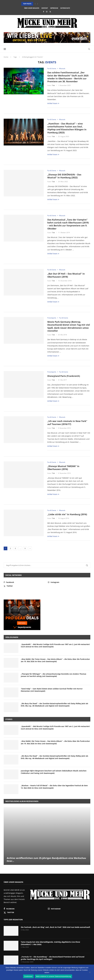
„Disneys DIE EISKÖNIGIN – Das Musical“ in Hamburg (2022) (64, 176)
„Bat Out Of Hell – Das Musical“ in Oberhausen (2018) (66, 275)
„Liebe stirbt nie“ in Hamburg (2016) (67, 514)
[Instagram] (47, 12)
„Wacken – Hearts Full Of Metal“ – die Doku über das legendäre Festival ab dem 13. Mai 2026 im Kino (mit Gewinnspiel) (54, 787)
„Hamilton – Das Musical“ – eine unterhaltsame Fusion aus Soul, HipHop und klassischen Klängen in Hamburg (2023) (67, 128)
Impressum (54, 8)
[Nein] (90, 973)
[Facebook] (44, 12)
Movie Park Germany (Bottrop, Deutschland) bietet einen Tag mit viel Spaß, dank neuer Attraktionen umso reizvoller (69, 326)
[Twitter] (50, 12)
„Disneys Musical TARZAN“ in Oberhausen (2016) (63, 468)
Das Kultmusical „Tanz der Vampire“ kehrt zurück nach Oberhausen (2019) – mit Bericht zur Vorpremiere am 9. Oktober (68, 224)
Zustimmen (28, 976)
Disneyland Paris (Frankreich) (64, 376)
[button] (35, 4)
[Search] (89, 49)
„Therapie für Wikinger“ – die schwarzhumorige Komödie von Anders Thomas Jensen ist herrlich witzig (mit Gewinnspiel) (53, 675)
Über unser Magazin (32, 8)
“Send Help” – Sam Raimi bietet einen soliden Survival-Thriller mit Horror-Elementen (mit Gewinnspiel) (52, 690)
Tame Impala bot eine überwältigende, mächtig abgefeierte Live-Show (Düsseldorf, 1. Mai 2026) (50, 943)
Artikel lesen (53, 103)
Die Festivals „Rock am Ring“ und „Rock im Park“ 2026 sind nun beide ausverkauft (55, 927)
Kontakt (45, 8)
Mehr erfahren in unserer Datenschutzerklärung (53, 976)
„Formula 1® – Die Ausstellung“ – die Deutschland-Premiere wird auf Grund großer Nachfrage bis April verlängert (53, 958)
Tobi (53, 85)
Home (6, 57)
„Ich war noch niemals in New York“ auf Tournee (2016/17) (67, 423)
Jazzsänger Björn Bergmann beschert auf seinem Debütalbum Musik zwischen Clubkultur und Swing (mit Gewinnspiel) (54, 772)
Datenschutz (65, 8)
